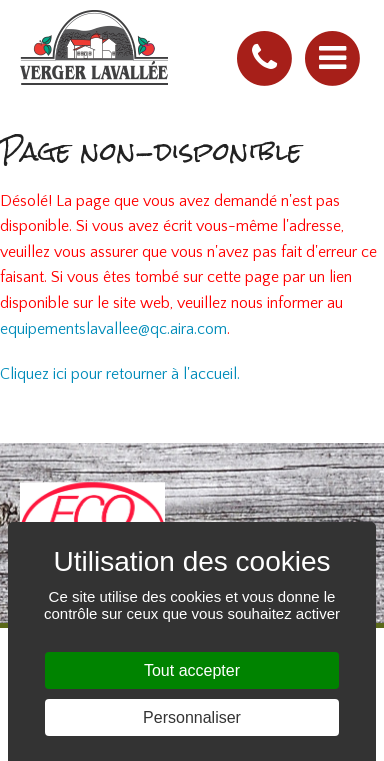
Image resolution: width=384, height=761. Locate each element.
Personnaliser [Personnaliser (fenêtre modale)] (192, 717)
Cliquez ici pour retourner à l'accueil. (120, 374)
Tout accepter (192, 670)
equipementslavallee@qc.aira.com (113, 329)
